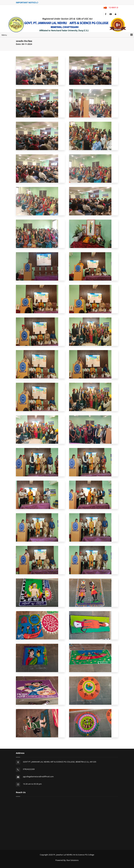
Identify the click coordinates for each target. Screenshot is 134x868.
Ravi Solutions (73, 860)
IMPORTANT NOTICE (27, 2)
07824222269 (29, 769)
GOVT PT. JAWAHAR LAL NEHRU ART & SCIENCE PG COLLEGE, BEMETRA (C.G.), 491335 (60, 762)
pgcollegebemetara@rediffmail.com (38, 777)
